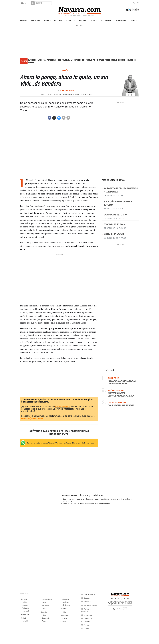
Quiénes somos (89, 594)
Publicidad (88, 602)
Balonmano (65, 599)
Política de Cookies (91, 605)
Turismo (87, 625)
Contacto (87, 598)
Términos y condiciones (91, 495)
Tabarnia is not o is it (115, 215)
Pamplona (36, 21)
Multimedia (121, 21)
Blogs (44, 602)
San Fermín (106, 21)
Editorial (25, 621)
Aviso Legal (88, 615)
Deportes (70, 21)
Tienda (86, 629)
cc (128, 599)
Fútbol (44, 615)
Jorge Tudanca (67, 91)
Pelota (44, 621)
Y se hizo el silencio (115, 225)
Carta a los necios (114, 234)
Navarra (24, 21)
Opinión (47, 21)
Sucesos (25, 605)
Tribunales (26, 608)
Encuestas (46, 605)
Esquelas (134, 21)
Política (25, 602)
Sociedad (26, 611)
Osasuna (58, 21)
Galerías (64, 619)
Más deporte (66, 605)
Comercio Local (63, 406)
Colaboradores (47, 599)
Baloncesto (46, 618)
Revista (94, 21)
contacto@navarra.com (32, 418)
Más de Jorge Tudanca (113, 180)
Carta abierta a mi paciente (121, 405)
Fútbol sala (65, 602)
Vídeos (64, 622)
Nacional (83, 21)
